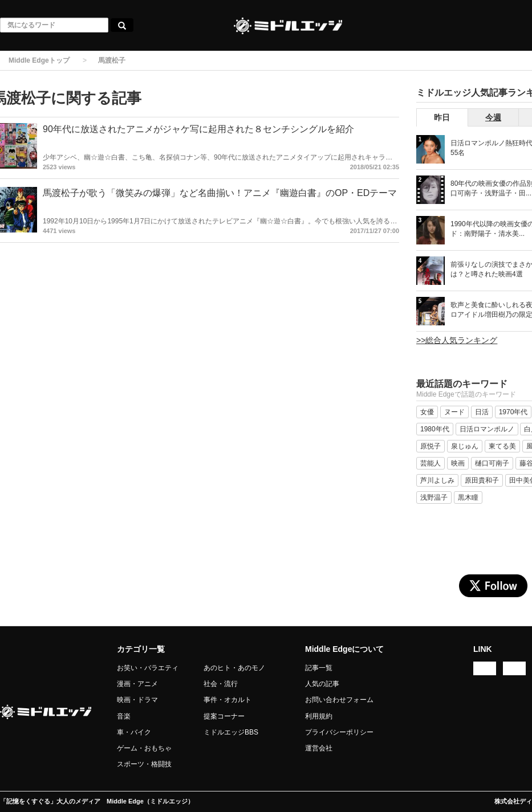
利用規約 (319, 716)
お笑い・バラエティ (148, 668)
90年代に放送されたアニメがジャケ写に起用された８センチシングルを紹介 (198, 129)
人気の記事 (322, 684)
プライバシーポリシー (339, 732)
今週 (493, 117)
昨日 (442, 117)
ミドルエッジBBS (231, 732)
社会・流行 (221, 684)
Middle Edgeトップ (39, 60)
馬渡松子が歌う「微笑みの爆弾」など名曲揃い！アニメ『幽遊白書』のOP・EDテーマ (220, 193)
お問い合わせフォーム (339, 700)
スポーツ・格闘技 (144, 764)
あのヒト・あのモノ (234, 668)
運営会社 (319, 748)
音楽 (124, 716)
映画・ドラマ (137, 700)
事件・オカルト (228, 700)
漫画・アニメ (137, 684)
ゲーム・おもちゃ (144, 748)
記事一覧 (319, 668)
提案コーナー (224, 716)
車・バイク (134, 732)
